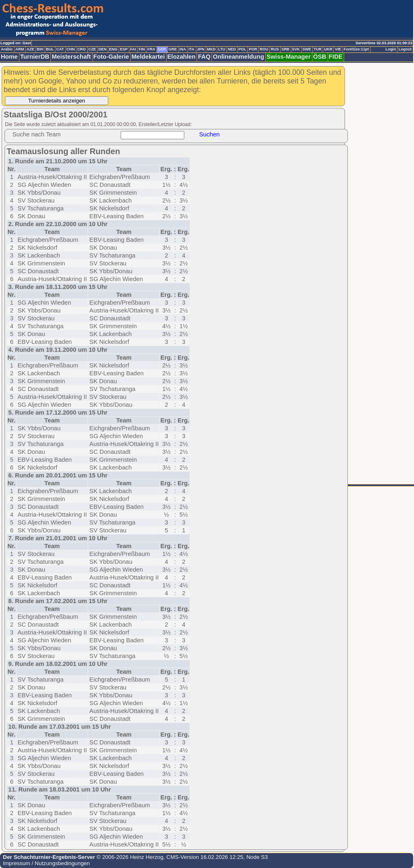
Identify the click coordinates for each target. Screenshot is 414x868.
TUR (318, 49)
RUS (275, 49)
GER (162, 49)
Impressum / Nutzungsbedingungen (46, 863)
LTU (222, 49)
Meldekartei (148, 57)
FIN (142, 49)
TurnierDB (35, 57)
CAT (60, 49)
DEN (102, 49)
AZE (30, 49)
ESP (124, 49)
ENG (113, 49)
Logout (405, 49)
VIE (338, 49)
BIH (40, 49)
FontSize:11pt (356, 49)
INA (183, 49)
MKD (211, 49)
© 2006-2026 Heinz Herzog (129, 857)
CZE (92, 49)
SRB (286, 49)
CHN (71, 49)
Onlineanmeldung (238, 57)
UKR (328, 49)
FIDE (336, 57)
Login (391, 49)
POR (253, 49)
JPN (201, 49)
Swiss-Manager (289, 57)
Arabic (7, 49)
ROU (264, 49)
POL (242, 49)
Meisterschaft (71, 57)
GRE (173, 49)
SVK (296, 49)
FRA (151, 49)
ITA (191, 49)
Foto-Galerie (111, 57)
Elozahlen (181, 57)
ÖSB (320, 57)
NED (232, 49)
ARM (20, 49)
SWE (307, 49)
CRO (82, 49)
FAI (133, 49)
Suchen (209, 134)
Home (9, 57)
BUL (50, 49)
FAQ (204, 57)
